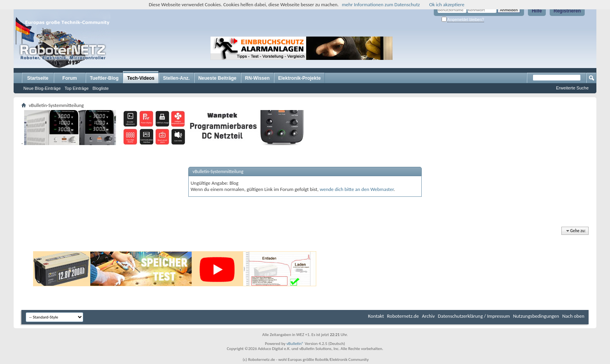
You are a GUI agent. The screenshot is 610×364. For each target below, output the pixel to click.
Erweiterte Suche (572, 88)
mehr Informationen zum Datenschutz (381, 4)
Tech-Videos (141, 78)
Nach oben (573, 316)
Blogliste (101, 88)
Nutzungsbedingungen (536, 316)
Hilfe (537, 11)
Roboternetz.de (403, 316)
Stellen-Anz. (176, 78)
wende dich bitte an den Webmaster (357, 189)
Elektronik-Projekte (299, 78)
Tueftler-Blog (104, 78)
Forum (69, 78)
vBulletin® (295, 344)
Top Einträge (77, 88)
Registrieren (567, 11)
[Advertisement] (443, 48)
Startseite (38, 78)
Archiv (429, 316)
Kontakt (376, 316)
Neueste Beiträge (217, 78)
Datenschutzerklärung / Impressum (474, 316)
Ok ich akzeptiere (447, 4)
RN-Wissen (257, 78)
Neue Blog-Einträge (42, 88)
